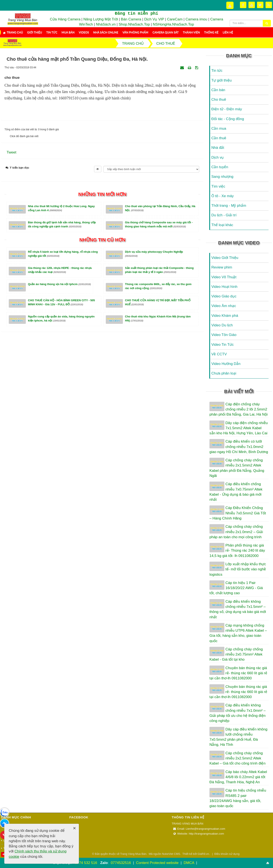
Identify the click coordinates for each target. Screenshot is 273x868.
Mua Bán (68, 32)
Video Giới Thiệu (225, 258)
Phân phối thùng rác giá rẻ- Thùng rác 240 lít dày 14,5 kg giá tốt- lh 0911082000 (237, 551)
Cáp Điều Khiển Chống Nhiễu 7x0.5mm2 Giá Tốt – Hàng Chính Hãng (238, 513)
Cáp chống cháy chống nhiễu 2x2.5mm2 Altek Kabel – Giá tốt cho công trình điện (237, 758)
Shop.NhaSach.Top (135, 24)
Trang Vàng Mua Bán (133, 854)
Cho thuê (219, 100)
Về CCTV (219, 354)
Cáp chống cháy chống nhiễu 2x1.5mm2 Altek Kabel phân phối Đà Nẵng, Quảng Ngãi (237, 468)
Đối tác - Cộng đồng (228, 119)
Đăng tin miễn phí (136, 14)
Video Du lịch (222, 325)
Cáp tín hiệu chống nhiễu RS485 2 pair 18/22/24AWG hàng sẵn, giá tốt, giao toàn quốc (238, 798)
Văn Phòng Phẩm (135, 32)
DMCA (189, 863)
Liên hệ (228, 32)
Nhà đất (218, 148)
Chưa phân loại (224, 373)
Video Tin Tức (223, 345)
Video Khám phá (225, 316)
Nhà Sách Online (106, 32)
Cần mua (219, 128)
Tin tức (52, 32)
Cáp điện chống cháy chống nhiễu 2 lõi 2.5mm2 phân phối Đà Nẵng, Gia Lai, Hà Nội (239, 409)
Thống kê (211, 32)
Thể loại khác (222, 225)
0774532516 (121, 863)
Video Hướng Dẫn (226, 364)
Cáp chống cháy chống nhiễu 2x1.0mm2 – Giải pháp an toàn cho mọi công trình (236, 532)
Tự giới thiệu (221, 80)
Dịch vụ (218, 157)
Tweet (11, 152)
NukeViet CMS (171, 854)
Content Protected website (158, 863)
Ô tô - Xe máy (223, 196)
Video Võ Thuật (224, 277)
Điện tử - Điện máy (227, 109)
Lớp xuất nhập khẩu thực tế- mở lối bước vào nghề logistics (238, 569)
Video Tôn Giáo (224, 335)
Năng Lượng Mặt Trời (101, 19)
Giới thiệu (35, 32)
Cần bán (218, 90)
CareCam (175, 19)
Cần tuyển (220, 167)
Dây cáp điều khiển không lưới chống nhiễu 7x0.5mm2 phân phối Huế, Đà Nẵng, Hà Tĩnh (238, 737)
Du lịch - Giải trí (224, 215)
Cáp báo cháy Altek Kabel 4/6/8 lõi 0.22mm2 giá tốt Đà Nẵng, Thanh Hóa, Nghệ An (238, 777)
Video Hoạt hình (224, 287)
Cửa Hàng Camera (65, 19)
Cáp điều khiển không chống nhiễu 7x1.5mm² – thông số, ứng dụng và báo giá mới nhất (238, 609)
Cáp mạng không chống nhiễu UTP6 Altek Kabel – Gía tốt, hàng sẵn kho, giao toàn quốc (238, 633)
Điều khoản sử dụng (227, 854)
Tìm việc (218, 186)
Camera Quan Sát (166, 32)
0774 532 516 (86, 863)
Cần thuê (219, 138)
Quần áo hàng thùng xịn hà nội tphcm (59, 284)
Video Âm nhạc (224, 306)
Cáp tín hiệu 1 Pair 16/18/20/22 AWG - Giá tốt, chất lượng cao (236, 588)
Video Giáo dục (224, 296)
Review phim (222, 267)
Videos (84, 32)
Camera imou (196, 19)
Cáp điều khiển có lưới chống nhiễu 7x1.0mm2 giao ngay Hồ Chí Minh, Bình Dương (239, 447)
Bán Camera (131, 19)
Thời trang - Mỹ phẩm (229, 206)
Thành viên (191, 32)
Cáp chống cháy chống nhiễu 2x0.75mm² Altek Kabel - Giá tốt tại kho (236, 654)
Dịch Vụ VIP (154, 19)
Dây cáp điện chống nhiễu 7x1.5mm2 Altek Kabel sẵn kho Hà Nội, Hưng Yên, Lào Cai (239, 428)
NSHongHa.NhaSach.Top (174, 24)
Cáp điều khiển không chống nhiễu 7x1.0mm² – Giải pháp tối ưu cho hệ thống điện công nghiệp (237, 713)
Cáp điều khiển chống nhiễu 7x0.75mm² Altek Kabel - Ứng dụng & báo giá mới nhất (236, 492)
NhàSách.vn (106, 24)
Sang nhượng (222, 177)
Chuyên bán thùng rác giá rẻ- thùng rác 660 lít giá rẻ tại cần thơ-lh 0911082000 (238, 673)
